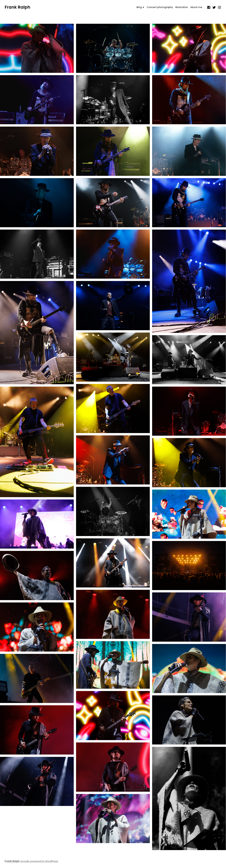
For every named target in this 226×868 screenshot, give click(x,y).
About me (196, 7)
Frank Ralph (17, 7)
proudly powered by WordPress (39, 861)
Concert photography (160, 7)
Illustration (182, 7)
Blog (139, 7)
